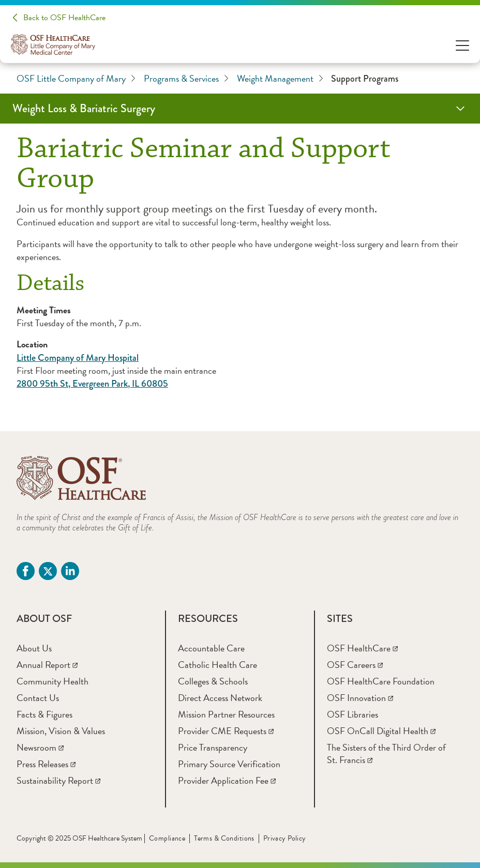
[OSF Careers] (355, 665)
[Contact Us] (38, 698)
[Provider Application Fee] (227, 780)
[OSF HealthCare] (362, 648)
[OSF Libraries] (352, 714)
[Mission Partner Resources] (226, 714)
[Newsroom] (40, 747)
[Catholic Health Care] (218, 665)
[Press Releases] (46, 764)
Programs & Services (186, 79)
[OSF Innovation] (360, 698)
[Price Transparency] (213, 747)
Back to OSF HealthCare (64, 18)
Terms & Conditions (224, 838)
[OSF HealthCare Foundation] (381, 681)
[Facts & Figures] (44, 714)
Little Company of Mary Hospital (78, 358)
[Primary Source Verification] (229, 764)
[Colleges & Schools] (213, 681)
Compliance (167, 838)
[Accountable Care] (211, 648)
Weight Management (280, 79)
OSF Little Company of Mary (76, 79)
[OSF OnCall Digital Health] (381, 731)
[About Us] (34, 648)
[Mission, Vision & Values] (61, 731)
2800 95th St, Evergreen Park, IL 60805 (92, 384)
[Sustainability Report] (58, 780)
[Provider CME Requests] (226, 731)
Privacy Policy (285, 838)
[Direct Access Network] (220, 698)
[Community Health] (52, 681)
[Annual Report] (47, 665)
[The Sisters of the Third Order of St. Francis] (386, 753)
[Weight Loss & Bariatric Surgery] (240, 109)
